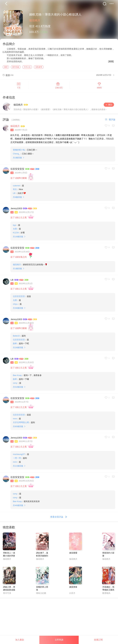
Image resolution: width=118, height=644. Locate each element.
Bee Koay (17, 377)
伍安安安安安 (17, 170)
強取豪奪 (39, 68)
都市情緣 (16, 68)
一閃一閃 (17, 459)
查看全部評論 (59, 518)
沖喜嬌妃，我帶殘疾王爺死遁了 (108, 591)
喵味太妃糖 (41, 594)
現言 (32, 26)
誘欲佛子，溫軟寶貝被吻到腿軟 (42, 557)
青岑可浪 (7, 594)
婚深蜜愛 (73, 554)
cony (15, 384)
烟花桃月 (35, 20)
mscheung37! (19, 456)
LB (14, 195)
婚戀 (6, 68)
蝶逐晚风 (106, 594)
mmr (15, 420)
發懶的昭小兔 (19, 151)
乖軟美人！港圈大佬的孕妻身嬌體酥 (9, 557)
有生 (15, 191)
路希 (15, 345)
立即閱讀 (59, 640)
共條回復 (17, 159)
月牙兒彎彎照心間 (21, 424)
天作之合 (27, 68)
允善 (15, 230)
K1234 (16, 234)
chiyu (15, 305)
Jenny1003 (16, 210)
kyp (15, 226)
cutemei (16, 187)
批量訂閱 (98, 640)
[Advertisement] (59, 621)
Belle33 (16, 337)
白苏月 (72, 594)
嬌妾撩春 (73, 588)
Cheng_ (16, 155)
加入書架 (20, 640)
